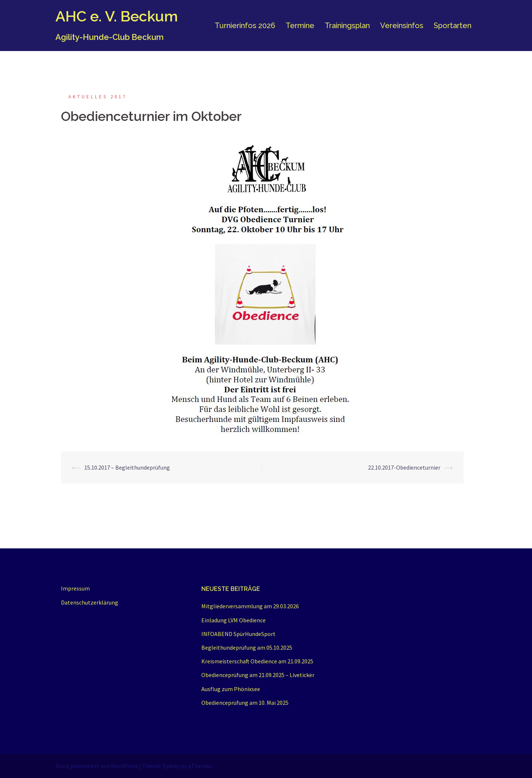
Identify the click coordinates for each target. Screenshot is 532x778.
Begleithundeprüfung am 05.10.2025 (247, 647)
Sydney (171, 766)
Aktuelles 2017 (98, 97)
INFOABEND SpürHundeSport (238, 634)
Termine (300, 26)
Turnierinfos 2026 (245, 26)
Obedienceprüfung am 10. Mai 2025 (245, 703)
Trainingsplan (347, 26)
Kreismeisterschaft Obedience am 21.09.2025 (257, 661)
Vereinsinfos (402, 26)
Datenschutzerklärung (90, 602)
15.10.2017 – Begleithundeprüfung (127, 467)
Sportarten (453, 26)
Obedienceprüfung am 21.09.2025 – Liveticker (258, 675)
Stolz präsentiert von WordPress (97, 766)
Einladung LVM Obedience (233, 620)
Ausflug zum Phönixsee (231, 689)
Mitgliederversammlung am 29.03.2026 (250, 606)
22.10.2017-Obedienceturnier (404, 467)
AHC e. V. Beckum (117, 16)
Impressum (75, 588)
